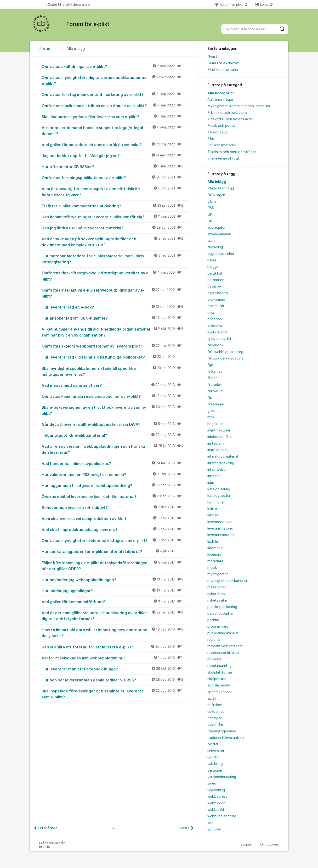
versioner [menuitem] (215, 770)
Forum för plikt (229, 4)
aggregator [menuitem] (216, 227)
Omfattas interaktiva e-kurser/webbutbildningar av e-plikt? (115, 293)
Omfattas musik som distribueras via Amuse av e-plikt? (115, 105)
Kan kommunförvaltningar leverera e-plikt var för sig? (115, 217)
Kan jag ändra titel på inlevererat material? (115, 228)
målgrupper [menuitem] (217, 587)
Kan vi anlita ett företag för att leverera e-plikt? (115, 647)
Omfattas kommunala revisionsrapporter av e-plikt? (115, 396)
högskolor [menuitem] (216, 424)
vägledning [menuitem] (216, 790)
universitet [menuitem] (216, 751)
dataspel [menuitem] (214, 286)
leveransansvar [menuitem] (219, 522)
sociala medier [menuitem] (219, 685)
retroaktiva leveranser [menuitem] (225, 646)
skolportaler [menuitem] (217, 679)
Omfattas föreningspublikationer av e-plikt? (115, 177)
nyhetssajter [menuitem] (217, 600)
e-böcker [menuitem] (215, 326)
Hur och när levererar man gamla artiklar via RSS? (115, 680)
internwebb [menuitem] (216, 470)
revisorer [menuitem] (214, 659)
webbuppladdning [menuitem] (222, 816)
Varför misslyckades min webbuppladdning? (115, 658)
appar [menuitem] (212, 241)
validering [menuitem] (215, 764)
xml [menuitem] (210, 823)
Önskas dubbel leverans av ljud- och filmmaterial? (115, 496)
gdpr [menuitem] (211, 411)
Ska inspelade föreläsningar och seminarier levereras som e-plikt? (115, 694)
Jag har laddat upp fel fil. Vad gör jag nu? (115, 155)
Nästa (185, 828)
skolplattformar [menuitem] (220, 672)
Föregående (48, 828)
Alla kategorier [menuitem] (221, 93)
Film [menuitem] (211, 139)
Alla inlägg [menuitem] (217, 182)
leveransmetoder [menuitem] (221, 535)
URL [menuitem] (211, 221)
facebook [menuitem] (215, 345)
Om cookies (270, 844)
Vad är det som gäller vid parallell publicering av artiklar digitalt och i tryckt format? (115, 616)
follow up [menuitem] (215, 391)
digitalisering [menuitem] (218, 293)
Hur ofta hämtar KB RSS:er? (115, 166)
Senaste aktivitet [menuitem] (223, 63)
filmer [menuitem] (212, 378)
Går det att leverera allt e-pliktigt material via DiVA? (115, 424)
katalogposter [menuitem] (219, 496)
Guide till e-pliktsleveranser (68, 4)
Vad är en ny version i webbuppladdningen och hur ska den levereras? (115, 449)
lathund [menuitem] (213, 515)
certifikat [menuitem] (215, 273)
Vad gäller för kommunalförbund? (115, 602)
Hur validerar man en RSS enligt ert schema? (115, 474)
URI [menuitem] (210, 215)
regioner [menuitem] (214, 640)
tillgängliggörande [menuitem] (222, 731)
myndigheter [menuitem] (218, 574)
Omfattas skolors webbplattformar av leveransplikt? (115, 346)
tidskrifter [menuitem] (215, 724)
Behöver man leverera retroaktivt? (115, 507)
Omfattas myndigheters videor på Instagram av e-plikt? (115, 540)
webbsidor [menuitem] (216, 803)
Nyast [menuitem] (212, 56)
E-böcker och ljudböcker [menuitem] (228, 113)
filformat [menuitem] (215, 371)
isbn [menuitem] (211, 483)
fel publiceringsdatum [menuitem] (225, 358)
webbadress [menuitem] (217, 796)
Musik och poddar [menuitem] (222, 126)
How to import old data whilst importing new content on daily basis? (115, 633)
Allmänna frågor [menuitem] (220, 100)
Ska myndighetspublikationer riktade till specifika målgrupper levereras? (115, 371)
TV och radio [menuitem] (218, 132)
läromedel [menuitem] (215, 548)
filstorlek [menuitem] (215, 385)
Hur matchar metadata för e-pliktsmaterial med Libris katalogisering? (115, 259)
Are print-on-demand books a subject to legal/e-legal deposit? (115, 130)
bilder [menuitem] (212, 260)
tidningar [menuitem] (214, 718)
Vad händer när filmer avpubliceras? (115, 463)
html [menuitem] (211, 417)
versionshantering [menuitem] (222, 777)
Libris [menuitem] (212, 201)
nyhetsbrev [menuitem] (216, 594)
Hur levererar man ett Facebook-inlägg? (115, 669)
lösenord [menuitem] (214, 554)
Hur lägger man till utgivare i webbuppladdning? (115, 485)
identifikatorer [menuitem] (219, 430)
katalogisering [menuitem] (219, 489)
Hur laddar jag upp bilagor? (115, 591)
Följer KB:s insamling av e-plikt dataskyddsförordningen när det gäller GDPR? (115, 566)
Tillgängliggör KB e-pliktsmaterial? (115, 435)
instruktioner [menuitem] (218, 450)
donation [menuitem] (215, 319)
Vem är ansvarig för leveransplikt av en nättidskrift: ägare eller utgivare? (115, 191)
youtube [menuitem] (214, 829)
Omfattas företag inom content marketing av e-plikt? (115, 94)
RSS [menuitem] (211, 208)
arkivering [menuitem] (215, 247)
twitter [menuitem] (213, 744)
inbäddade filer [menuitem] (219, 437)
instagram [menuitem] (216, 443)
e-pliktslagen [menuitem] (218, 332)
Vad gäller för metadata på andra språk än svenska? (115, 144)
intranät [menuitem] (214, 476)
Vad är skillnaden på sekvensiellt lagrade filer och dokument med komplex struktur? (115, 242)
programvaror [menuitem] (219, 626)
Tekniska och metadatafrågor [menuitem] (232, 152)
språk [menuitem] (212, 698)
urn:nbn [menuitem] (213, 757)
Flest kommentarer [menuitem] (223, 70)
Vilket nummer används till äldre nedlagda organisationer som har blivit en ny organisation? (115, 332)
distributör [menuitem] (216, 306)
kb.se (262, 4)
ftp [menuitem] (210, 398)
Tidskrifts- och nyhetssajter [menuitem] (230, 119)
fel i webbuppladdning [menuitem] (225, 352)
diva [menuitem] (211, 313)
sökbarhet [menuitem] (216, 712)
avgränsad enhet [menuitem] (221, 254)
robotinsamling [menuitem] (219, 666)
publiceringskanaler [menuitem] (223, 633)
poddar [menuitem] (213, 620)
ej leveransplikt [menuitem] (219, 339)
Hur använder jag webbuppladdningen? (115, 580)
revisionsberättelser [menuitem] (223, 653)
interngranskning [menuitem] (221, 463)
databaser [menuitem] (216, 280)
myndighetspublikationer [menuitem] (227, 581)
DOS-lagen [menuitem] (216, 195)
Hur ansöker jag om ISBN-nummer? (115, 318)
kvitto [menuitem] (212, 509)
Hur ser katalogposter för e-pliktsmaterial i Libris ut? (115, 551)
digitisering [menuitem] (216, 299)
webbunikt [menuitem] (216, 810)
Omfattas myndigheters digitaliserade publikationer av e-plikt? (115, 80)
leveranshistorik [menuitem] (220, 528)
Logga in (248, 844)
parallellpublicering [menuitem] (222, 607)
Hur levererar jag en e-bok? (115, 307)
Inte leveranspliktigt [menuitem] (223, 158)
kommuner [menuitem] (216, 502)
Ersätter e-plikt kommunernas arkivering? (115, 206)
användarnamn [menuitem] (219, 234)
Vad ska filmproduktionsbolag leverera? (115, 529)
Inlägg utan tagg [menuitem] (221, 188)
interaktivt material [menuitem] (223, 456)
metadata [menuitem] (215, 561)
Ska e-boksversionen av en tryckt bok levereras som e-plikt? (115, 410)
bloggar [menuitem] (214, 267)
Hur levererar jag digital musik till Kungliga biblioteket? (115, 357)
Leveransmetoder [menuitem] (222, 145)
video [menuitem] (212, 783)
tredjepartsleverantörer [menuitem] (226, 738)
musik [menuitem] (212, 568)
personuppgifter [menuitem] (221, 614)
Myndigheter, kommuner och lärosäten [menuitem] (239, 106)
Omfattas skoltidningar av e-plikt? (115, 66)
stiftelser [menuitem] (215, 705)
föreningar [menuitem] (216, 404)
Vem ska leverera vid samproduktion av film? (115, 518)
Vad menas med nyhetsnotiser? (115, 385)
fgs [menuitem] (210, 365)
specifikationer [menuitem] (220, 692)
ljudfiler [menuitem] (213, 542)
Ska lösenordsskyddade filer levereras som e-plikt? (115, 116)
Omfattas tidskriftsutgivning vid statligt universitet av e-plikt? (115, 276)
